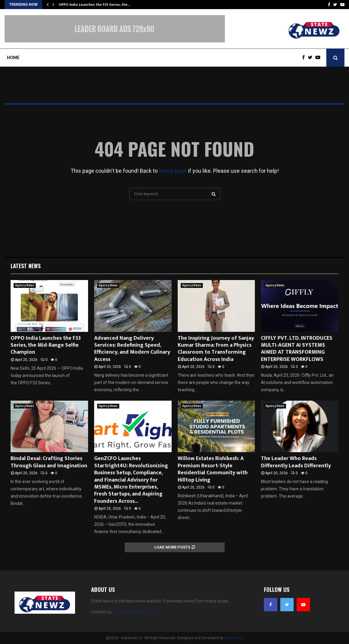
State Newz (234, 638)
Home (13, 58)
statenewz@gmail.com (136, 612)
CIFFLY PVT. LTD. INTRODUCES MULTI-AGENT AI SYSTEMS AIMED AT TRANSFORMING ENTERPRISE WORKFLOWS (297, 349)
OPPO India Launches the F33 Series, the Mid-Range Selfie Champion (46, 345)
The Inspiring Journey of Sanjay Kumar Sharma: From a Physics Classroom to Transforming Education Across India (216, 349)
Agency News (25, 285)
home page (173, 171)
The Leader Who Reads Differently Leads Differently (296, 462)
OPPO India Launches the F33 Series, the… (95, 5)
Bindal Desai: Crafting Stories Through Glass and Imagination (49, 462)
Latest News (26, 266)
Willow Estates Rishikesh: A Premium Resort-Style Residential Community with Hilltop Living (213, 469)
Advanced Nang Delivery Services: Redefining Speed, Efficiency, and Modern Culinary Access (132, 349)
